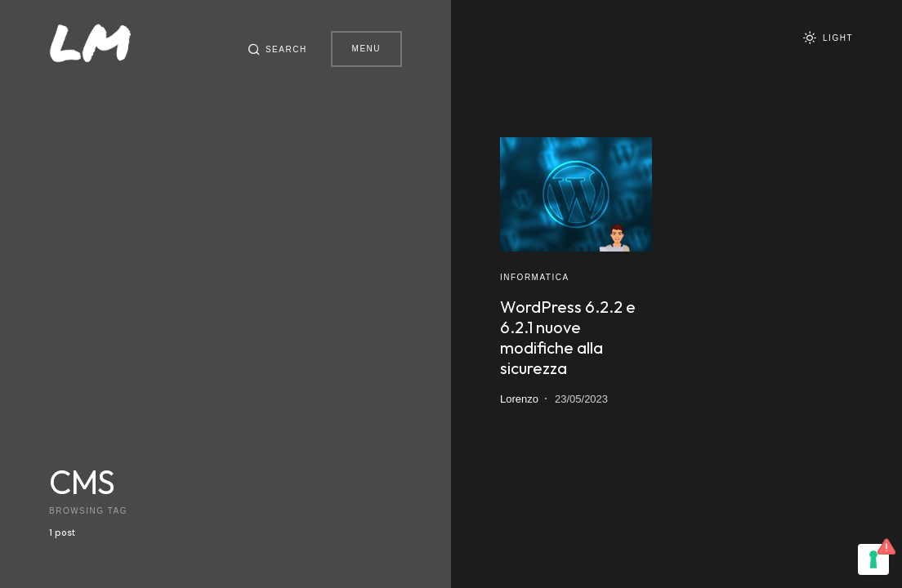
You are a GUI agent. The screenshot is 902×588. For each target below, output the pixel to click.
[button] (275, 49)
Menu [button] (366, 49)
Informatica (535, 277)
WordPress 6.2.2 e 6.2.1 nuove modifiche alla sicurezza (568, 337)
